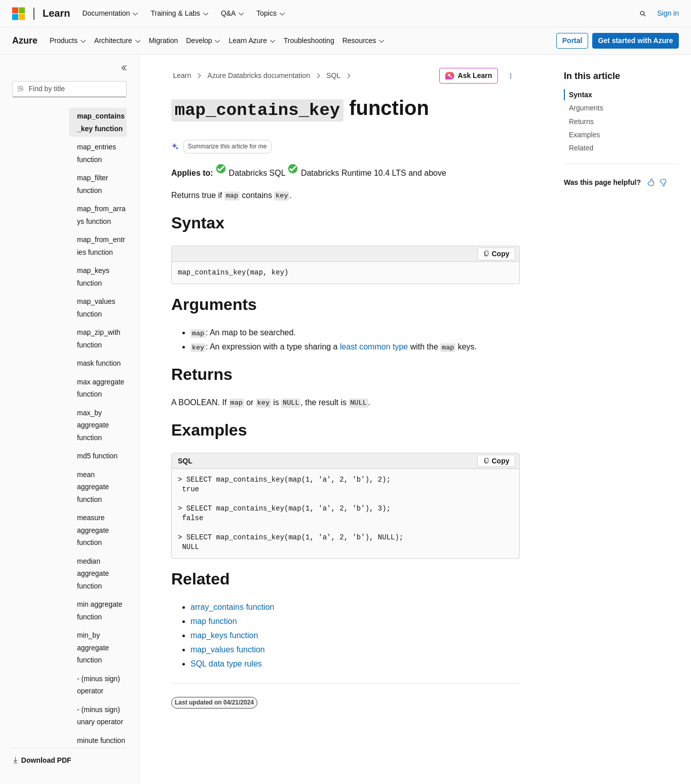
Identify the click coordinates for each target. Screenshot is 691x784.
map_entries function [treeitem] (97, 153)
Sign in (668, 13)
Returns (581, 122)
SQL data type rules (226, 664)
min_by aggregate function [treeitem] (93, 648)
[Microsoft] (19, 14)
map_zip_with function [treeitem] (99, 339)
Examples (584, 135)
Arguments (586, 108)
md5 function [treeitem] (97, 456)
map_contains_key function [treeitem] (101, 122)
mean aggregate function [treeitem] (93, 487)
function (232, 607)
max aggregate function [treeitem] (101, 388)
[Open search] (643, 14)
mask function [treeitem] (99, 363)
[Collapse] (124, 68)
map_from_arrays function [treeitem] (101, 215)
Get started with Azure (635, 41)
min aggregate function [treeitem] (100, 611)
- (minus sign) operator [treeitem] (99, 685)
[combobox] (69, 89)
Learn (182, 75)
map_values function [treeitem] (96, 308)
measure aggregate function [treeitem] (93, 530)
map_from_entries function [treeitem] (101, 246)
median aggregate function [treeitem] (93, 574)
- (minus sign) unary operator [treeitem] (100, 716)
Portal (572, 41)
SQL (333, 75)
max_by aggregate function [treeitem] (93, 425)
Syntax (581, 95)
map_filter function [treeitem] (92, 184)
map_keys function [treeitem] (93, 277)
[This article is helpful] (651, 182)
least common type (374, 347)
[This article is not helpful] (663, 182)
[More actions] (511, 76)
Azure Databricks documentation (259, 75)
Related (581, 148)
